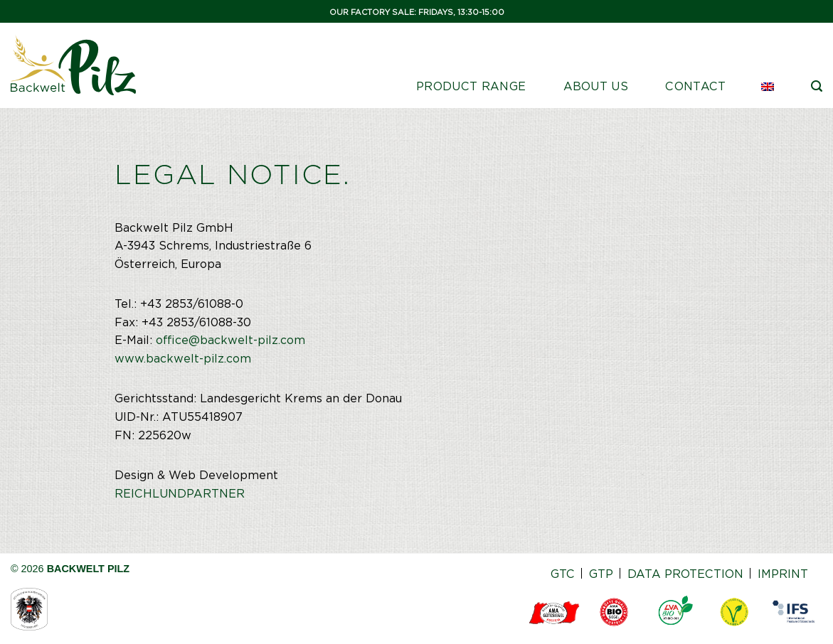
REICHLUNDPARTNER (180, 494)
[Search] (817, 86)
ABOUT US (596, 86)
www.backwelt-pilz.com (183, 359)
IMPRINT (783, 574)
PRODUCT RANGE (471, 86)
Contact (695, 86)
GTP (601, 574)
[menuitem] (769, 87)
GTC (563, 574)
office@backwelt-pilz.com (230, 340)
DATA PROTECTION (685, 574)
